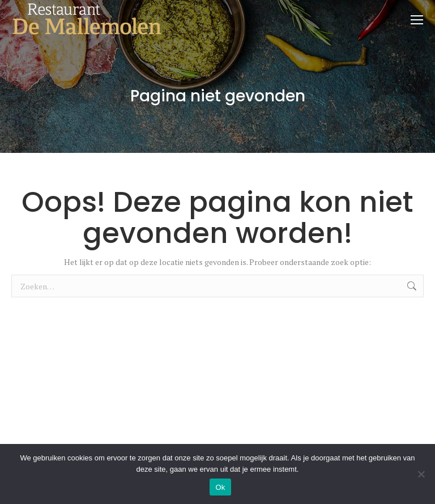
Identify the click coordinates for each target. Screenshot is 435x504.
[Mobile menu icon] (417, 20)
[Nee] (421, 474)
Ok (220, 487)
